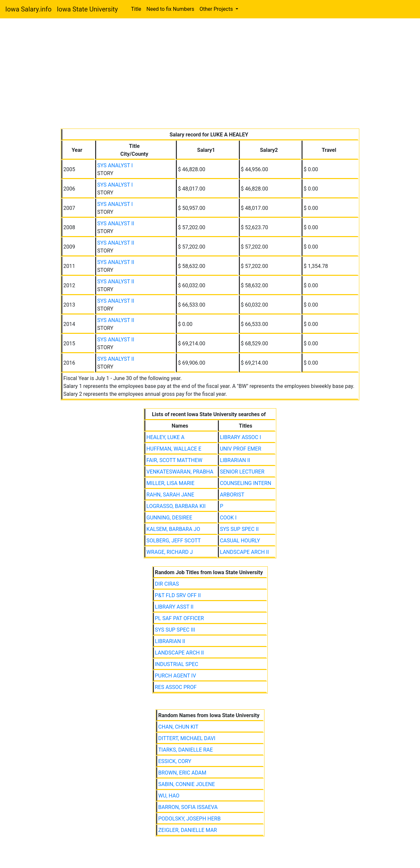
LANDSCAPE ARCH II (244, 552)
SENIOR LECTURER (242, 472)
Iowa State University (87, 9)
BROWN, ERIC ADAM (182, 773)
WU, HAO (169, 796)
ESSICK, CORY (175, 761)
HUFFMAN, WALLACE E (174, 449)
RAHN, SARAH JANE (170, 495)
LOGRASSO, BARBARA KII (176, 506)
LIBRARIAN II (235, 460)
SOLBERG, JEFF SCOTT (174, 541)
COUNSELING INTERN (246, 483)
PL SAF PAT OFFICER (179, 618)
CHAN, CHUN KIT (178, 727)
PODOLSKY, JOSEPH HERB (189, 819)
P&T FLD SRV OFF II (178, 595)
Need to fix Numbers (170, 9)
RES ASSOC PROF (176, 687)
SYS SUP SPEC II (239, 529)
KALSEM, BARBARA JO (173, 529)
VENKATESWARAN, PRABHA (180, 472)
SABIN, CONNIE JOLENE (187, 784)
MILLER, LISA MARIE (170, 483)
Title (136, 9)
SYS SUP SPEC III (175, 630)
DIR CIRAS (167, 584)
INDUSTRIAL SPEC (177, 664)
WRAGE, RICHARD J (169, 552)
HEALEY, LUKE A (165, 437)
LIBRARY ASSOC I (240, 437)
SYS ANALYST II (116, 223)
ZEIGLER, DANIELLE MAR (188, 830)
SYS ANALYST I (115, 165)
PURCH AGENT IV (175, 676)
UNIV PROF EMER (241, 449)
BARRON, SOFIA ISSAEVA (188, 807)
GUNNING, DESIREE (169, 518)
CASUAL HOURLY (240, 541)
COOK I (228, 518)
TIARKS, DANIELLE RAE (185, 750)
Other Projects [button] (217, 9)
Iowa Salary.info (28, 9)
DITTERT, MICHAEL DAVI (187, 738)
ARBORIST (232, 495)
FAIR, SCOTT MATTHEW (174, 460)
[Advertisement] (210, 75)
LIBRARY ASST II (174, 607)
